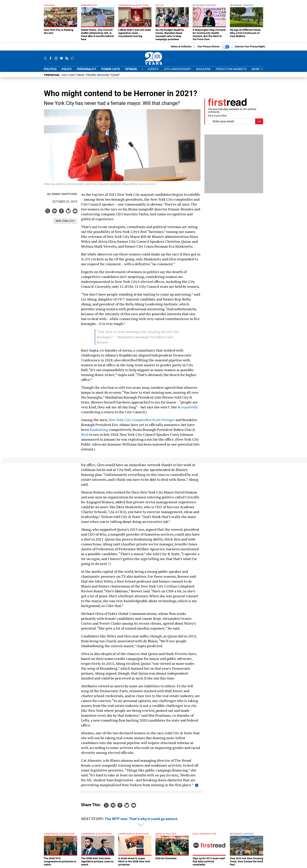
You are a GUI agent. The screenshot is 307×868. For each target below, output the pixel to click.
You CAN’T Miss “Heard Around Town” (91, 75)
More (257, 69)
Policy (67, 69)
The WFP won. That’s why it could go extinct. (141, 819)
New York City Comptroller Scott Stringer (142, 420)
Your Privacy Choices (213, 47)
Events (153, 69)
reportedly (190, 407)
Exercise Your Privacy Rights (250, 47)
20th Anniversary (177, 69)
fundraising (99, 429)
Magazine (203, 69)
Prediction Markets (231, 69)
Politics (50, 69)
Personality (87, 69)
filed (85, 434)
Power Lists (111, 69)
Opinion (131, 69)
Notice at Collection (181, 47)
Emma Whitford (62, 194)
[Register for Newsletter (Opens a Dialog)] (259, 121)
